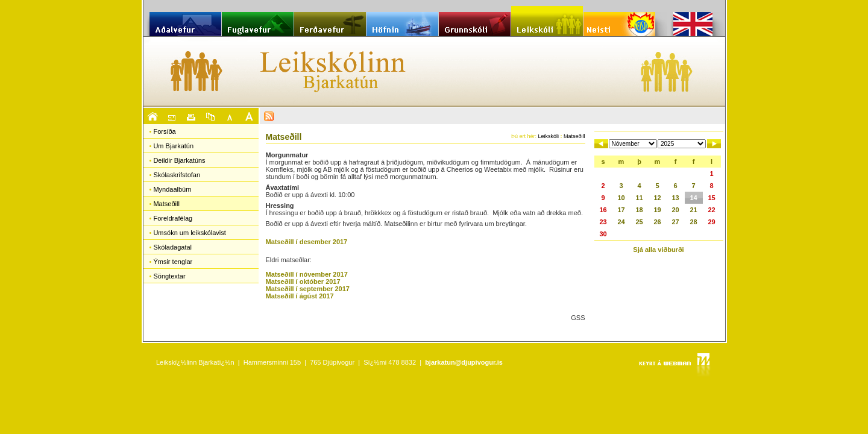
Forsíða (164, 131)
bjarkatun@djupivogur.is (464, 362)
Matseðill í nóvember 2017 (307, 274)
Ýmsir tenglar (173, 262)
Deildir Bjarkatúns (179, 160)
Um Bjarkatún (173, 146)
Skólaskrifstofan (177, 175)
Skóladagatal (172, 247)
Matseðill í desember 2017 (307, 242)
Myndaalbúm (172, 189)
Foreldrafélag (173, 218)
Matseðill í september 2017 (308, 289)
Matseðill (166, 204)
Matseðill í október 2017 (303, 281)
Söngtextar (169, 276)
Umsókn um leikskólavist (189, 233)
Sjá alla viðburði (658, 250)
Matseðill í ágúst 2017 (300, 296)
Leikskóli (548, 136)
